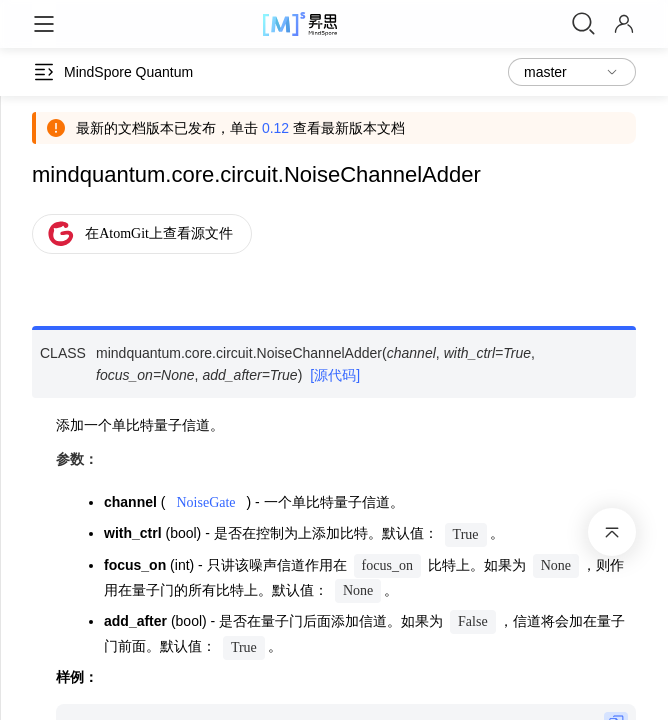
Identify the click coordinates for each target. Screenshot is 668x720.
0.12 (275, 128)
